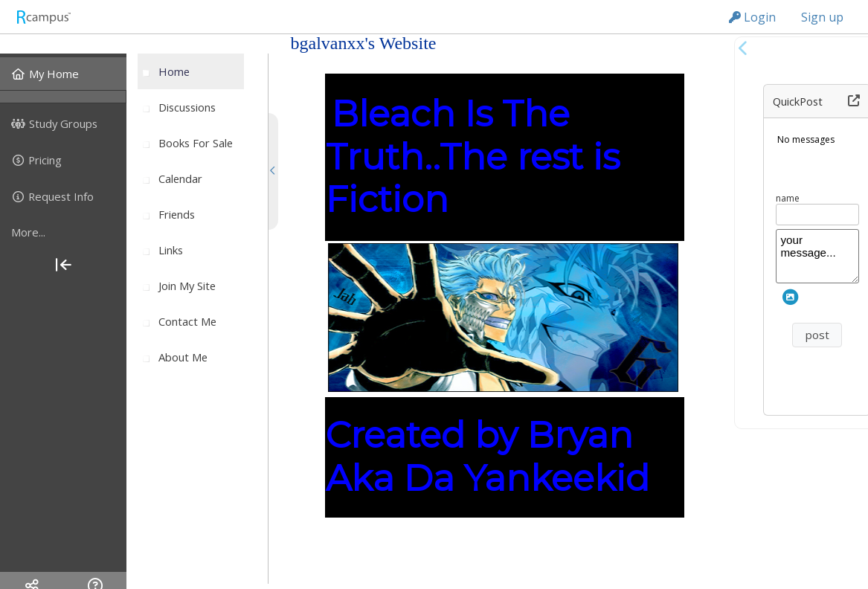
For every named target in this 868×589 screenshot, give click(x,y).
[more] (63, 233)
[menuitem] (63, 74)
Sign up (822, 17)
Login (752, 17)
